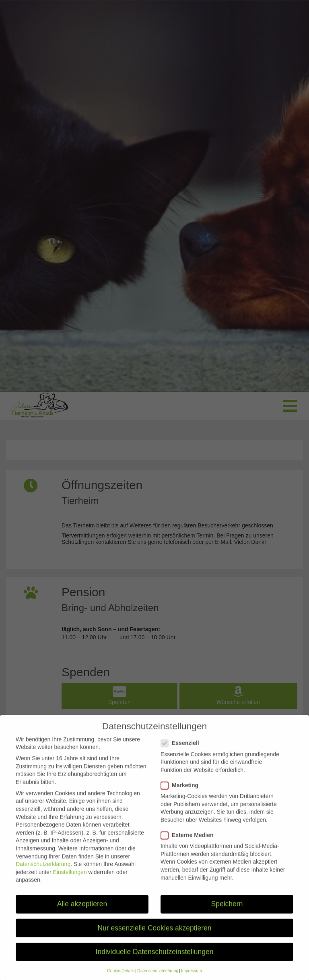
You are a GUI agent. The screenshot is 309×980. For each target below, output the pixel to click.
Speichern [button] (227, 911)
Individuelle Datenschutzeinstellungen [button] (155, 959)
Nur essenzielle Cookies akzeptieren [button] (154, 935)
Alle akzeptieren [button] (82, 911)
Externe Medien (190, 842)
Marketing (182, 792)
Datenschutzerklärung (43, 871)
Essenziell (182, 750)
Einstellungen (70, 879)
